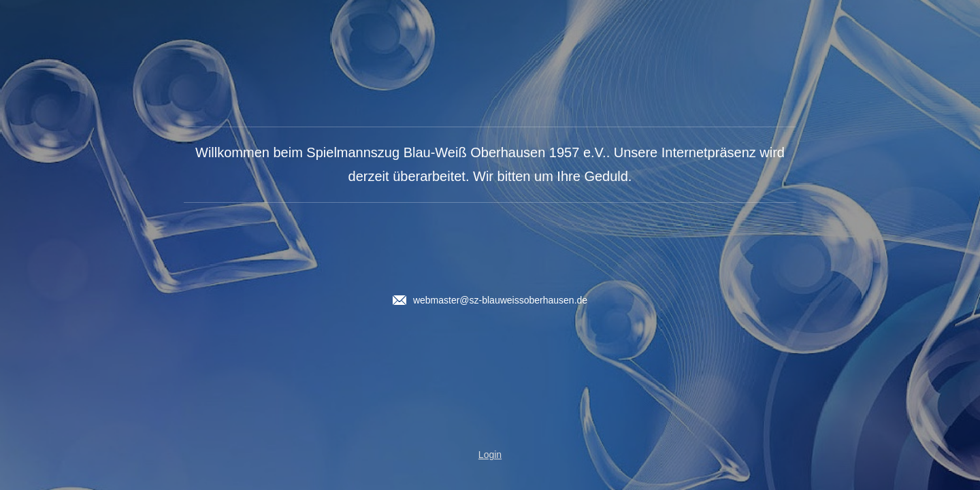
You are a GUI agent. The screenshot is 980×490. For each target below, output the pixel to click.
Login (490, 455)
